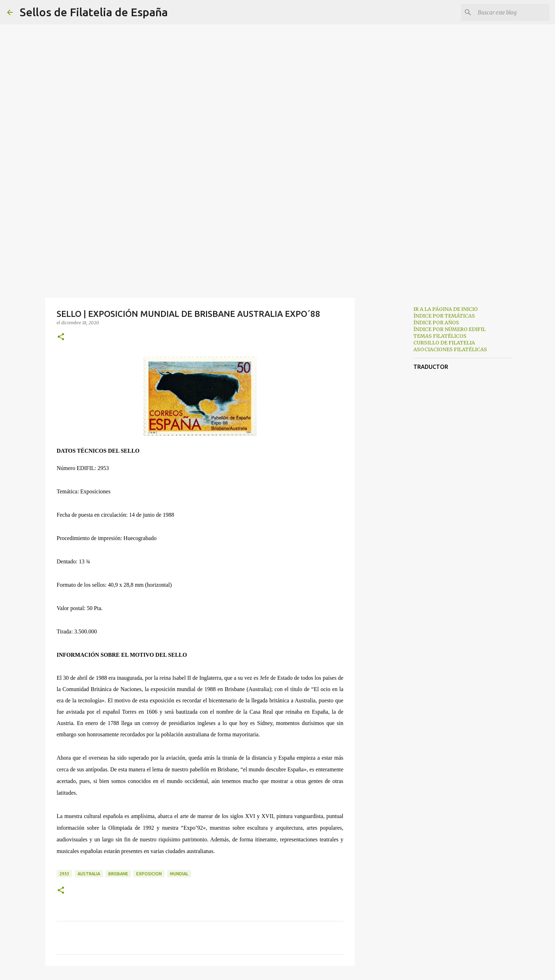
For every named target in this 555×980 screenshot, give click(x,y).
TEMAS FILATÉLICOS (440, 336)
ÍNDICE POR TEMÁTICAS (444, 316)
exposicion (149, 874)
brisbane (118, 874)
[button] (61, 337)
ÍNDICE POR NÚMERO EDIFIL (450, 329)
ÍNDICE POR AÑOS (436, 323)
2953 (64, 874)
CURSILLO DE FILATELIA (444, 343)
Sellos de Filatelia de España (94, 12)
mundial (179, 874)
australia (89, 874)
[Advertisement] (277, 242)
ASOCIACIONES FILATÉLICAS (450, 349)
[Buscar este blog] (512, 12)
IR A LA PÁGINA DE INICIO (446, 309)
